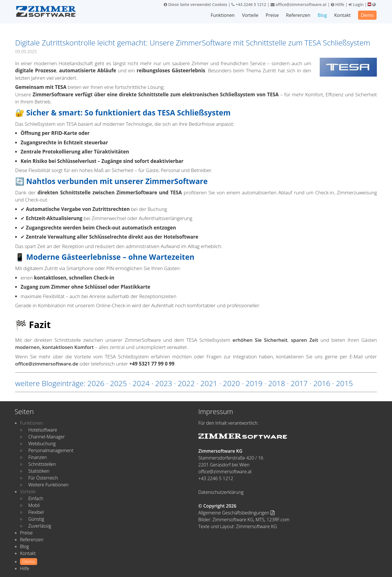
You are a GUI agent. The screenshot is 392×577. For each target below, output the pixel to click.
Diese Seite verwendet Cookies (195, 4)
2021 (209, 383)
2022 (186, 383)
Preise (272, 15)
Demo (367, 15)
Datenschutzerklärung (221, 492)
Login (356, 4)
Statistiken (39, 471)
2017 (299, 383)
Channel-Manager (47, 437)
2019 (254, 383)
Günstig (36, 519)
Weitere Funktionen (48, 485)
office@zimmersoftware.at (299, 4)
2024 (141, 383)
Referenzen (298, 15)
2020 (231, 383)
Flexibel (36, 512)
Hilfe (338, 4)
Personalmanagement (51, 450)
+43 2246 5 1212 (249, 4)
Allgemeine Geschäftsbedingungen (236, 513)
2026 (96, 383)
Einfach (36, 498)
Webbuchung (42, 444)
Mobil (34, 505)
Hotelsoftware (43, 430)
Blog (322, 15)
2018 (276, 383)
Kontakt (343, 15)
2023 (164, 383)
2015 (344, 383)
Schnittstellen (42, 464)
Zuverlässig (40, 526)
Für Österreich (43, 478)
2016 (322, 383)
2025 (118, 383)
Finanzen (38, 457)
